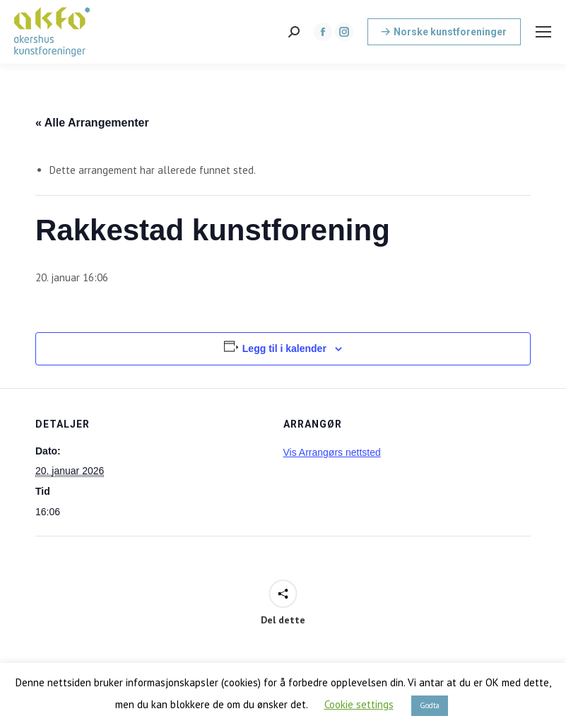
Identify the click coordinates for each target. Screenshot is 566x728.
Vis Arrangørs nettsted (332, 452)
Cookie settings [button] (359, 704)
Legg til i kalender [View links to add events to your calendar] (284, 348)
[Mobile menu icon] (543, 32)
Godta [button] (430, 705)
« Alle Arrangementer (92, 123)
